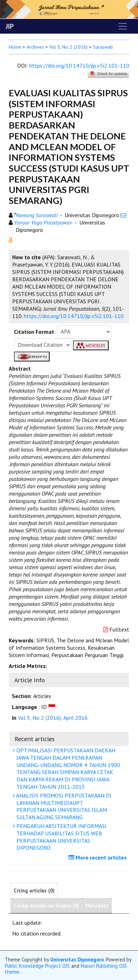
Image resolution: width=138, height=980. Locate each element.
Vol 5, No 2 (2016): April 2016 (53, 718)
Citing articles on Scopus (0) (46, 906)
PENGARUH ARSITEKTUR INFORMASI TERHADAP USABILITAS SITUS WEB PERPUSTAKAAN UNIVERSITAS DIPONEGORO (61, 837)
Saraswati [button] (103, 47)
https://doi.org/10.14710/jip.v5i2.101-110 (79, 65)
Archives (35, 47)
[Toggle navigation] (123, 26)
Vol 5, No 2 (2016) (68, 47)
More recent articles (99, 857)
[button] (10, 239)
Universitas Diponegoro (77, 960)
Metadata (97, 906)
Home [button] (15, 47)
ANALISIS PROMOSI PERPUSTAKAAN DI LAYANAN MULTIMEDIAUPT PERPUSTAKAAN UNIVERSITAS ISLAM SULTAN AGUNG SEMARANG (63, 806)
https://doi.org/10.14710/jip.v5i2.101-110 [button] (74, 316)
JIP (10, 26)
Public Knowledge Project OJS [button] (37, 966)
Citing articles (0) (34, 891)
